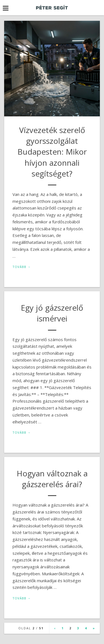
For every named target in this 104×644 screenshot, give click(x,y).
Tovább (22, 267)
